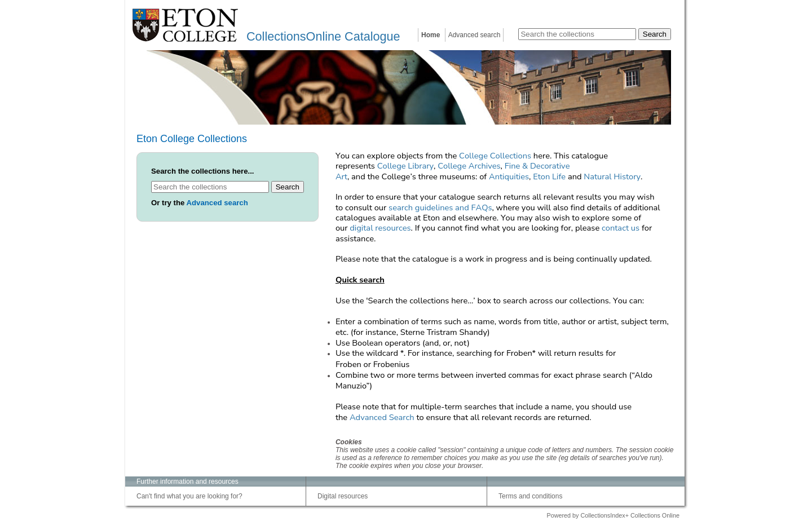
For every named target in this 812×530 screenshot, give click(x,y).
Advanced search (475, 35)
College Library (405, 166)
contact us (621, 228)
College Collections (495, 156)
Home (431, 35)
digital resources (380, 228)
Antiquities (509, 176)
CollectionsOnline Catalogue (323, 36)
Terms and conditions (530, 496)
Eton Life (549, 176)
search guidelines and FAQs (440, 207)
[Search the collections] (577, 34)
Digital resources (343, 496)
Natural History (612, 176)
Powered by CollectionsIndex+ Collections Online (613, 515)
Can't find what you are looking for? (189, 496)
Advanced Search (382, 417)
